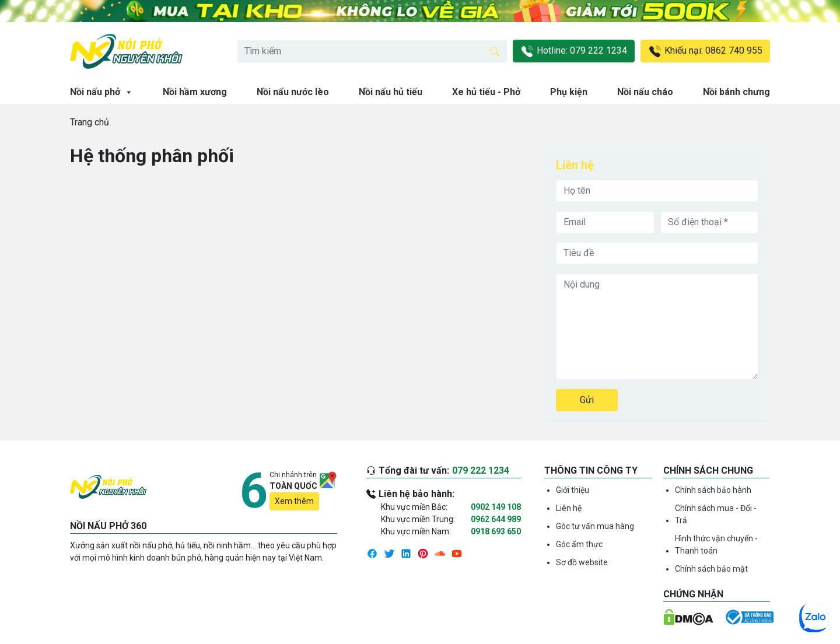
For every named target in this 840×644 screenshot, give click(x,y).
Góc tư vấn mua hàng (595, 526)
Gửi (587, 400)
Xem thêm (294, 501)
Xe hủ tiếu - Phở (486, 92)
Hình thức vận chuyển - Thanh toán (716, 545)
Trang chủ (90, 122)
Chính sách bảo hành (713, 490)
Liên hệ (569, 508)
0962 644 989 (496, 519)
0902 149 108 (496, 507)
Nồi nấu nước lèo (293, 92)
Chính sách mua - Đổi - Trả (716, 514)
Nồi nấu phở (101, 92)
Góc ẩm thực (579, 544)
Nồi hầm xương (195, 92)
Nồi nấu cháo (645, 92)
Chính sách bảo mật (711, 569)
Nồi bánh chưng (736, 92)
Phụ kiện (569, 92)
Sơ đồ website (582, 562)
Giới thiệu (573, 490)
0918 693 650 (496, 531)
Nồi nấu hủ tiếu (391, 92)
